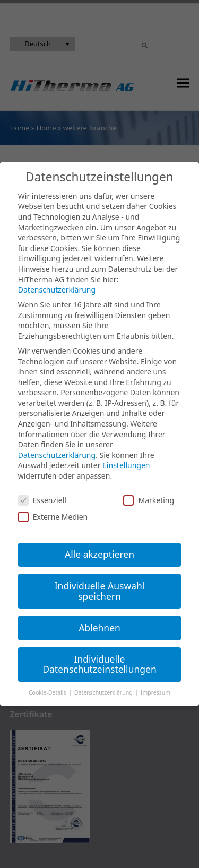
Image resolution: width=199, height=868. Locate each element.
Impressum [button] (155, 692)
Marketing (149, 500)
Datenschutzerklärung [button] (104, 692)
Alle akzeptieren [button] (99, 554)
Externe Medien (53, 517)
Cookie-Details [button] (48, 692)
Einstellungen (126, 465)
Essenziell (42, 500)
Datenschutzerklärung (57, 290)
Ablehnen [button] (99, 628)
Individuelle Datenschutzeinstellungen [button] (99, 664)
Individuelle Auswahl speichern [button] (100, 591)
